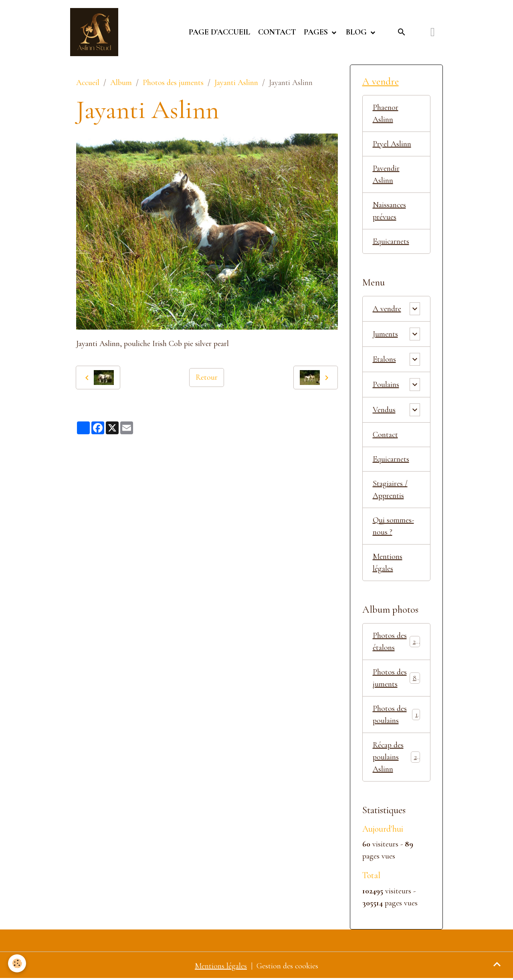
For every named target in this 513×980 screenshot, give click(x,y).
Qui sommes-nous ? (393, 526)
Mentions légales (388, 563)
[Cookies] (17, 963)
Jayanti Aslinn (236, 83)
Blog (357, 32)
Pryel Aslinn (392, 144)
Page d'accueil (219, 32)
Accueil (88, 83)
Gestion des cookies (287, 966)
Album (121, 83)
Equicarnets (391, 241)
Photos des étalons (397, 642)
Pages (317, 32)
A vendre (387, 309)
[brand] (96, 32)
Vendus (384, 410)
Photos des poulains (397, 715)
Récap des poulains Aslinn (397, 757)
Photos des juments (173, 83)
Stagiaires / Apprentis (390, 490)
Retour (207, 377)
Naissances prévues (389, 211)
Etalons (384, 359)
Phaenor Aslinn (386, 113)
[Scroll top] (497, 964)
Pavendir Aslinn (386, 174)
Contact (277, 32)
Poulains (386, 385)
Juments (385, 334)
